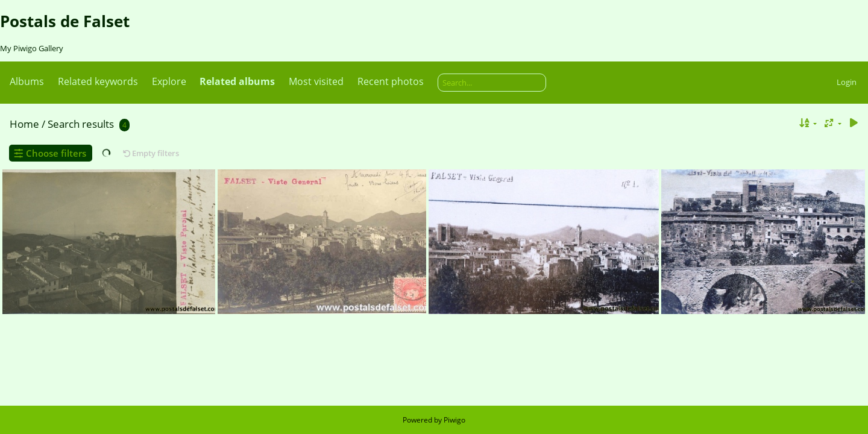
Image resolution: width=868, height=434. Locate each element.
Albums (27, 81)
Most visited (316, 81)
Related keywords (98, 81)
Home (24, 124)
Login (847, 82)
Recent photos (391, 81)
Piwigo (454, 420)
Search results (81, 124)
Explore (169, 81)
